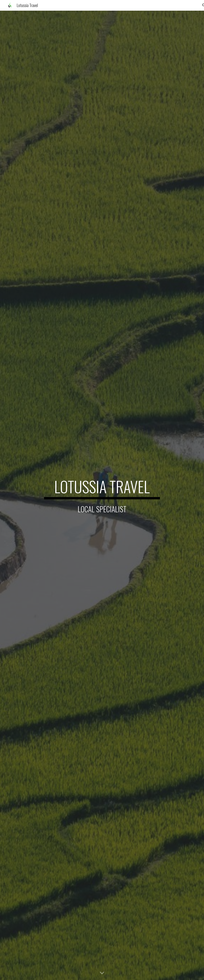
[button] (102, 973)
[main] (102, 488)
